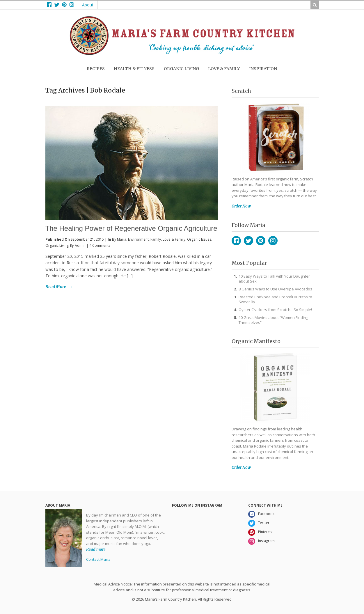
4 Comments (100, 245)
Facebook (236, 241)
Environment (138, 239)
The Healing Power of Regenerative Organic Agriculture (131, 228)
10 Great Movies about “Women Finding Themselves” (273, 320)
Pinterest (261, 241)
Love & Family (174, 239)
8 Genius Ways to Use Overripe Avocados (275, 289)
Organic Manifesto (256, 341)
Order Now (241, 206)
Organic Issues (199, 239)
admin (80, 245)
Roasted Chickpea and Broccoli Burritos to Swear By (275, 299)
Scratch (241, 91)
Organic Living (57, 245)
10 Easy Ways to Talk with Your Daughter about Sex (274, 279)
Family (156, 239)
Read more (96, 549)
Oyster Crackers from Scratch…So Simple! (275, 310)
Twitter (248, 241)
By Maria (119, 239)
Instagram (273, 241)
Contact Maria (98, 559)
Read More (56, 287)
